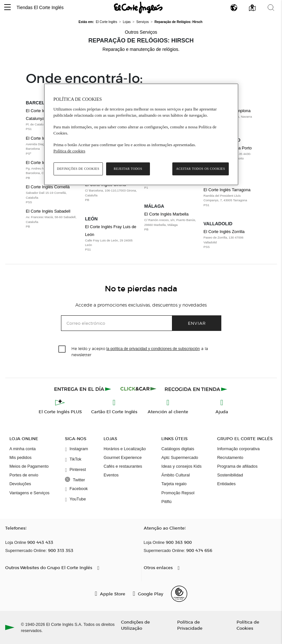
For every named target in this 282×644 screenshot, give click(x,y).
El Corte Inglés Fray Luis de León (111, 238)
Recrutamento (230, 457)
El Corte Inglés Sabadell (52, 219)
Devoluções (20, 484)
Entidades (226, 484)
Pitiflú (166, 502)
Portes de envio (24, 475)
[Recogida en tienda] (196, 389)
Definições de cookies (78, 169)
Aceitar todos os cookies (200, 169)
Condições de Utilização (135, 625)
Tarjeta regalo (174, 484)
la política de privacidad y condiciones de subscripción (153, 349)
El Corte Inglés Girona (111, 192)
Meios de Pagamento (29, 466)
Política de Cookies (248, 625)
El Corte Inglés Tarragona (230, 197)
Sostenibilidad (230, 475)
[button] (7, 8)
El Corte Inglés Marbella (171, 222)
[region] (141, 134)
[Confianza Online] (179, 594)
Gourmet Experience (123, 457)
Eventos (111, 475)
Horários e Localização (125, 449)
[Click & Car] (138, 389)
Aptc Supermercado (180, 457)
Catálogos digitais (178, 449)
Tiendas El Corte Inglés (40, 7)
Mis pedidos (20, 457)
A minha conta (23, 449)
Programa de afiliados (237, 466)
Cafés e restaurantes (123, 466)
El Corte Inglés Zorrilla (230, 239)
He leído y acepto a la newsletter (140, 351)
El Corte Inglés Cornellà (52, 194)
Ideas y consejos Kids (181, 466)
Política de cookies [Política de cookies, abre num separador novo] (69, 151)
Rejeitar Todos (128, 169)
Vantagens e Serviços (30, 493)
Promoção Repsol (178, 493)
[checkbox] (62, 349)
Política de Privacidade (190, 625)
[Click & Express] (83, 389)
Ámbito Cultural (175, 475)
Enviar (197, 323)
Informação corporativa (238, 449)
